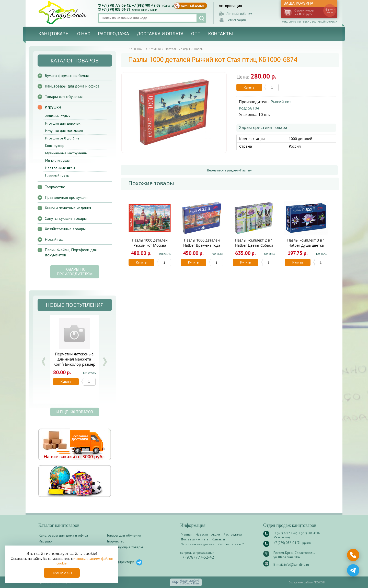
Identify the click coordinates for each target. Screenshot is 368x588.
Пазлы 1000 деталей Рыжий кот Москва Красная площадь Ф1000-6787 (150, 248)
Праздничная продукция (66, 197)
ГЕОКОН (319, 582)
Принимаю (62, 573)
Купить (249, 87)
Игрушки (53, 107)
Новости (202, 534)
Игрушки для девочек (63, 123)
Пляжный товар (57, 175)
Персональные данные (197, 544)
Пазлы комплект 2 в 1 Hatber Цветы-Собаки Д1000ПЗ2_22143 (254, 245)
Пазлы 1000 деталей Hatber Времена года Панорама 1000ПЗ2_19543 (202, 245)
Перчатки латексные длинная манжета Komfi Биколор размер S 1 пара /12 (74, 362)
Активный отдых (58, 116)
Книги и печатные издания (68, 208)
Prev (43, 362)
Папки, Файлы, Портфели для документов (71, 252)
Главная (186, 534)
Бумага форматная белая (67, 75)
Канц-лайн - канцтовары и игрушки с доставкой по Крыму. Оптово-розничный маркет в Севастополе (63, 13)
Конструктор (55, 146)
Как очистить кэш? (231, 544)
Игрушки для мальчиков (64, 131)
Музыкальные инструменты (66, 153)
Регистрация (236, 20)
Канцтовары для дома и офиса (72, 86)
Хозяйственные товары (65, 229)
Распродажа (114, 34)
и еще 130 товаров (75, 412)
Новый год (54, 239)
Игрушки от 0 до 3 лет (63, 138)
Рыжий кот (281, 102)
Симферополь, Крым (145, 10)
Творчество (55, 187)
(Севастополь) (171, 6)
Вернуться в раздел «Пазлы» (229, 170)
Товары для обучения (64, 96)
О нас (84, 34)
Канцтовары (54, 34)
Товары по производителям (75, 272)
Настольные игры (60, 168)
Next (105, 362)
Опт (196, 34)
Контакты (220, 34)
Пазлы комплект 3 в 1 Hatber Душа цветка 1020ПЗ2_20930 (306, 245)
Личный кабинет (239, 14)
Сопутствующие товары (66, 218)
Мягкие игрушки (58, 160)
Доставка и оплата (160, 34)
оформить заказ (330, 11)
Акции (216, 534)
